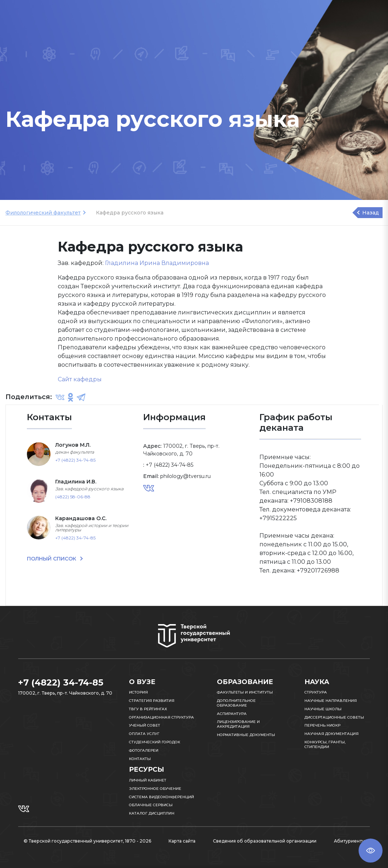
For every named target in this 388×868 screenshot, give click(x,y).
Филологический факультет (43, 213)
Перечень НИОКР (322, 725)
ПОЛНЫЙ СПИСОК (52, 559)
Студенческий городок (155, 742)
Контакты (140, 759)
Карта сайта (182, 841)
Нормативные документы (246, 735)
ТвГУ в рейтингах (148, 709)
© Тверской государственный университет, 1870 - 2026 (87, 841)
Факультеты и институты (245, 692)
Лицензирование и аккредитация (238, 724)
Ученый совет (145, 725)
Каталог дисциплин (152, 813)
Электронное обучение (155, 789)
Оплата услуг (144, 734)
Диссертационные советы (334, 717)
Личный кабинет (148, 780)
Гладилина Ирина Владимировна (157, 263)
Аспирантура (232, 714)
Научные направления (331, 701)
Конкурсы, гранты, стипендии (325, 744)
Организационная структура (161, 717)
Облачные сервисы (151, 805)
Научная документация (332, 734)
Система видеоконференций (161, 797)
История (138, 692)
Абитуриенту (349, 841)
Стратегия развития (152, 701)
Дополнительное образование (236, 703)
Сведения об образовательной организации (265, 841)
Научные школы (323, 709)
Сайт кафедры (80, 379)
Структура (316, 692)
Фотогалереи (144, 750)
